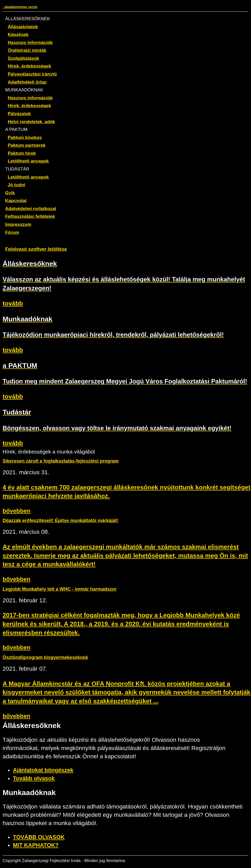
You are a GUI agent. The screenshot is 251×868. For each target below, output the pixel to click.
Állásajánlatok (23, 27)
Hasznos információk (30, 42)
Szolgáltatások (23, 58)
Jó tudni (16, 185)
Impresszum (18, 224)
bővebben (16, 511)
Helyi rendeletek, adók (31, 122)
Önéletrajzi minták (27, 50)
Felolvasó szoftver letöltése (36, 249)
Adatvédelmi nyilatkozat (31, 209)
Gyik (10, 193)
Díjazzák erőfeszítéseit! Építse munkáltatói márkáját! (61, 521)
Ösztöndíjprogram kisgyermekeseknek (45, 657)
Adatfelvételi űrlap (27, 82)
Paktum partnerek (27, 145)
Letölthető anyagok (28, 161)
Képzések (18, 34)
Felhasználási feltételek (30, 216)
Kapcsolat (16, 201)
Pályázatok (19, 114)
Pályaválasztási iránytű (32, 74)
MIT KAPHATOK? (36, 845)
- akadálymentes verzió (20, 7)
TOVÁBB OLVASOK (39, 837)
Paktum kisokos (25, 137)
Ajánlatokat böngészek (43, 770)
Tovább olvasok (34, 778)
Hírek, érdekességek (29, 66)
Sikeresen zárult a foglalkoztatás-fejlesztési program (61, 461)
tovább (13, 303)
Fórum (12, 232)
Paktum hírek (22, 153)
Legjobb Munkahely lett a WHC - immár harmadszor (60, 589)
